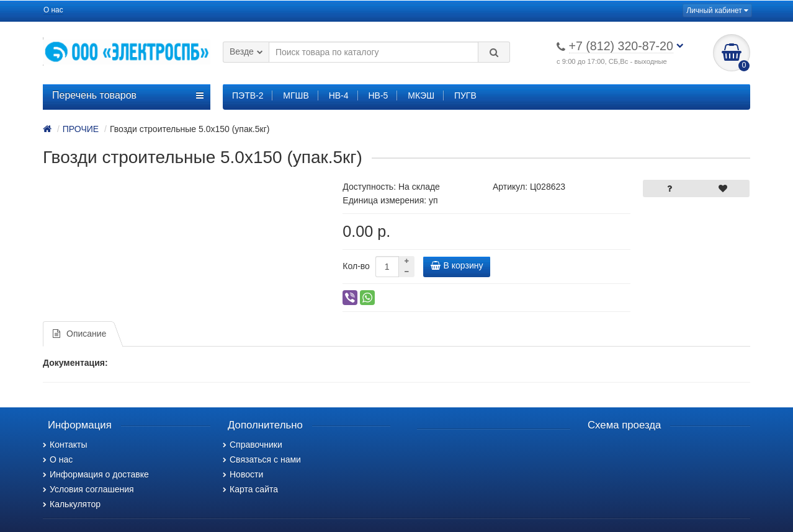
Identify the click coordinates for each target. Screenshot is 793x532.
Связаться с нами (262, 459)
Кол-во (356, 266)
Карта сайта (250, 489)
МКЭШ (421, 95)
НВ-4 (339, 95)
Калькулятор (72, 504)
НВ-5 (378, 95)
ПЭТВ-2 (248, 95)
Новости (243, 474)
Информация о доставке (96, 474)
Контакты (65, 445)
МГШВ (296, 95)
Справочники (253, 445)
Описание (79, 334)
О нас (53, 10)
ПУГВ (465, 95)
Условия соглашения (88, 489)
